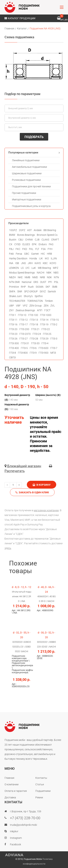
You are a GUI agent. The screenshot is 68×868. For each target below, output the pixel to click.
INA (11, 263)
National (27, 282)
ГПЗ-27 (24, 339)
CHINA (29, 240)
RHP (23, 287)
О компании (12, 784)
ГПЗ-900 (44, 353)
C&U (21, 240)
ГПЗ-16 (13, 324)
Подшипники (43, 791)
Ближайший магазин (23, 466)
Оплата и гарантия (16, 791)
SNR (20, 291)
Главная (9, 28)
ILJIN (54, 258)
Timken (49, 301)
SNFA (12, 291)
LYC (28, 268)
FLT (37, 249)
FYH (50, 249)
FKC (18, 249)
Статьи (40, 784)
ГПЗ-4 (45, 343)
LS (22, 268)
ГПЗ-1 (13, 315)
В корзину (42, 485)
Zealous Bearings (25, 310)
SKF (48, 287)
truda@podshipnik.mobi (23, 825)
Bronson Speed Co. (47, 235)
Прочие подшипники (24, 193)
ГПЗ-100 (33, 315)
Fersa (19, 254)
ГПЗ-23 (13, 334)
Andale (38, 230)
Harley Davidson (18, 258)
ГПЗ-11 (13, 320)
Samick (52, 291)
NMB (27, 277)
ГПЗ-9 (33, 353)
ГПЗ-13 (34, 320)
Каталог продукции (20, 18)
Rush (31, 287)
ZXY (11, 310)
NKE (20, 277)
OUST (43, 282)
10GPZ (13, 230)
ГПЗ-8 (13, 353)
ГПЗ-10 (22, 315)
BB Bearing (50, 230)
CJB (37, 240)
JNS (23, 263)
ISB (17, 263)
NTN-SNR (14, 282)
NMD (35, 277)
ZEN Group (36, 306)
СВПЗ (12, 357)
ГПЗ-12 (24, 320)
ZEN (46, 306)
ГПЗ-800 (23, 353)
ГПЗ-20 (13, 329)
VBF (18, 306)
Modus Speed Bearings (22, 273)
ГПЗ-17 (24, 324)
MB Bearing (44, 268)
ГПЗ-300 (14, 343)
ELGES (26, 244)
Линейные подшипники (26, 160)
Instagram (16, 838)
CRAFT (55, 240)
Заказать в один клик (32, 492)
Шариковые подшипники (27, 173)
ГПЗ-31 (25, 343)
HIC (43, 254)
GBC (27, 254)
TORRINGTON (35, 301)
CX (11, 244)
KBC (45, 263)
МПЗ (53, 353)
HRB (50, 254)
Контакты (41, 778)
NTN (56, 277)
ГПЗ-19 (44, 324)
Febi (11, 254)
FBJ (11, 249)
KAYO (38, 263)
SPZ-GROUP (31, 291)
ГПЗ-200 (24, 329)
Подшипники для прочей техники (31, 186)
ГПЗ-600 (44, 348)
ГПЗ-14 (44, 320)
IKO (47, 258)
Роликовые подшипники (26, 180)
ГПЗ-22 (46, 329)
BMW (12, 235)
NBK (49, 273)
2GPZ (22, 230)
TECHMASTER (17, 301)
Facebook (16, 844)
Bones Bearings (26, 235)
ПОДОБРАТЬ (34, 137)
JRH (30, 263)
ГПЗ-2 (54, 324)
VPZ (25, 306)
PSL (56, 282)
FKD (25, 249)
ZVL (53, 306)
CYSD (17, 244)
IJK (41, 258)
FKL (31, 249)
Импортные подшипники (27, 199)
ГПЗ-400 (14, 348)
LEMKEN (14, 268)
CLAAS (45, 240)
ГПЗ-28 (34, 339)
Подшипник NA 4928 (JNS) (45, 28)
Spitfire (39, 296)
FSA (43, 249)
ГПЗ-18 (34, 324)
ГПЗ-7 (54, 348)
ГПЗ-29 (44, 339)
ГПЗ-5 (24, 348)
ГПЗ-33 (35, 343)
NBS (56, 273)
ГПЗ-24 (37, 334)
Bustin (13, 240)
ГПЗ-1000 (46, 315)
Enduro (43, 244)
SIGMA (40, 287)
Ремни (39, 797)
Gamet (35, 254)
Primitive (14, 287)
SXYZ (43, 291)
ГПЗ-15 (55, 320)
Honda (33, 258)
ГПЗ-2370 (25, 334)
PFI (50, 282)
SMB (55, 287)
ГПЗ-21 (35, 329)
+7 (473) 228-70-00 (25, 818)
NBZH (12, 277)
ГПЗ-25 (47, 334)
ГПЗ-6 (33, 348)
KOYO (53, 263)
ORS (36, 282)
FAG (51, 244)
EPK (34, 244)
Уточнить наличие (14, 420)
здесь (8, 548)
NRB (42, 277)
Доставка (10, 797)
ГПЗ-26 (13, 339)
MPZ (56, 268)
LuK (34, 268)
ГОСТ (47, 310)
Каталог (22, 28)
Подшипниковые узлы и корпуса (31, 206)
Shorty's (28, 296)
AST (29, 230)
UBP (12, 306)
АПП (40, 310)
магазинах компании (46, 510)
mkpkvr (14, 831)
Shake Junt (15, 296)
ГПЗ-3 (54, 339)
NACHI (41, 273)
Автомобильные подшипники (29, 167)
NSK (49, 277)
